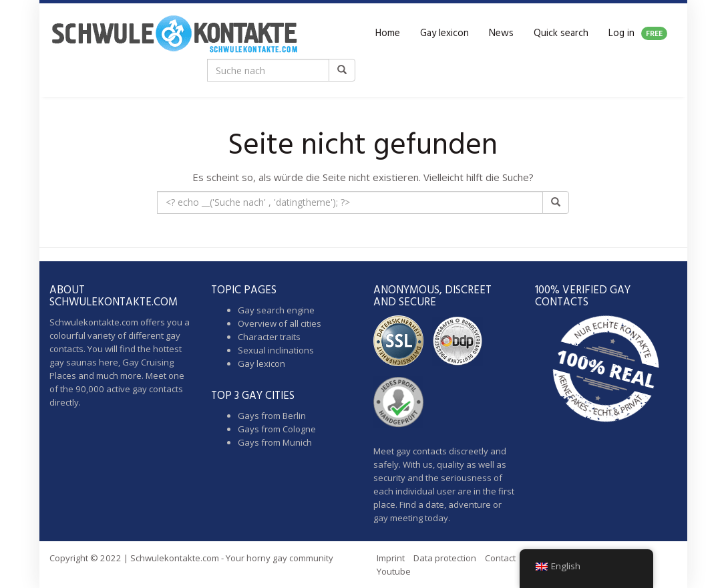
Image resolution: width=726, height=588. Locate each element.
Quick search (561, 33)
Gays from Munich (275, 442)
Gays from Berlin (272, 416)
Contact (500, 558)
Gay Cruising (148, 362)
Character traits (269, 337)
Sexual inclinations (276, 350)
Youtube (394, 571)
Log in (638, 33)
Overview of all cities (280, 323)
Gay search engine (276, 310)
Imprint (391, 558)
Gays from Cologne (277, 429)
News (501, 33)
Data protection (445, 558)
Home (388, 33)
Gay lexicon (444, 33)
